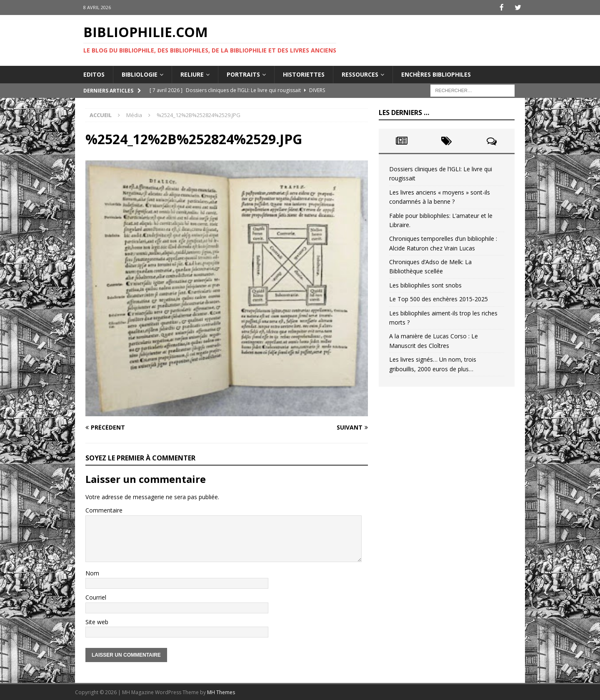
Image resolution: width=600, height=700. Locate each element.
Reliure (192, 74)
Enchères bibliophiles (436, 74)
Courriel (96, 597)
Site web (97, 621)
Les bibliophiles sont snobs (425, 284)
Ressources (360, 74)
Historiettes (304, 74)
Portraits (243, 74)
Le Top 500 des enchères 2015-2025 (439, 299)
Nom (92, 573)
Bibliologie (140, 74)
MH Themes (221, 692)
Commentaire (104, 510)
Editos (94, 74)
